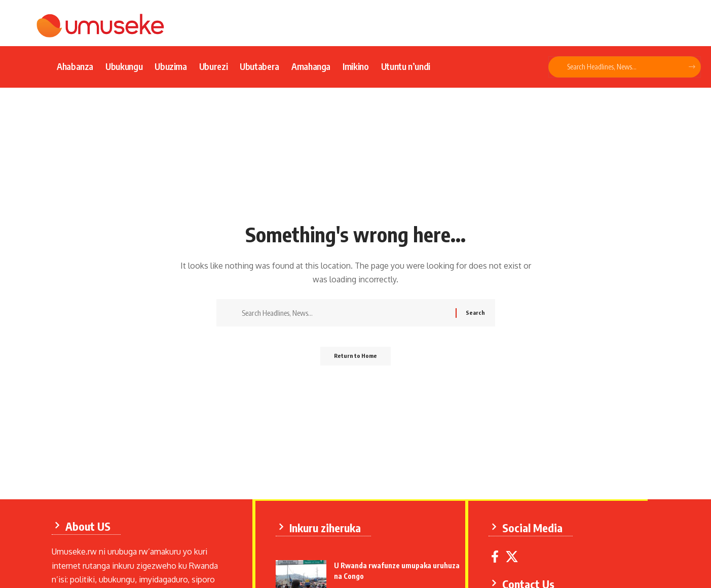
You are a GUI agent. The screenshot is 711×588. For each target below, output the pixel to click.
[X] (514, 555)
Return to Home (355, 359)
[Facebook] (497, 555)
